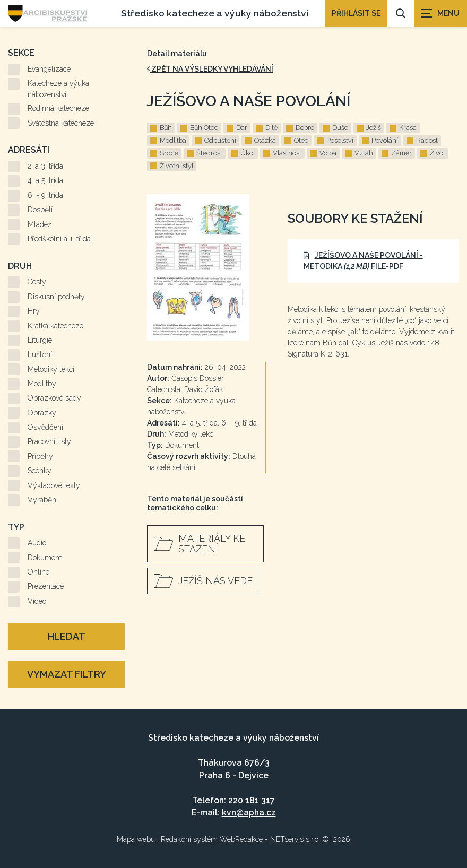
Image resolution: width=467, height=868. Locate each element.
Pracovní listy (49, 441)
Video (37, 601)
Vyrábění (43, 500)
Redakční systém (189, 839)
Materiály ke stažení (212, 544)
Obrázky (42, 413)
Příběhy (40, 456)
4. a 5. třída (45, 180)
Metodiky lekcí (51, 369)
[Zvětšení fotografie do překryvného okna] (207, 267)
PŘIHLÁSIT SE (356, 13)
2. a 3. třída (45, 166)
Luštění (40, 354)
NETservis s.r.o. (295, 839)
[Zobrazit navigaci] (440, 13)
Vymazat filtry (67, 674)
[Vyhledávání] (401, 13)
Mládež (40, 224)
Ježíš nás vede (215, 581)
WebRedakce (241, 839)
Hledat (67, 636)
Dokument (45, 558)
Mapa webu (136, 839)
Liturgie (40, 340)
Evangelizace (49, 69)
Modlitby (42, 384)
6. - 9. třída (45, 195)
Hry (34, 311)
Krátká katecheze (55, 326)
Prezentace (46, 586)
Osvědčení (45, 427)
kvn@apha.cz (249, 813)
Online (38, 572)
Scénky (40, 471)
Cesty (37, 282)
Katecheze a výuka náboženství (58, 89)
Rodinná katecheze (58, 108)
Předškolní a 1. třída (59, 239)
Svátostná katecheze (61, 123)
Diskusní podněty (56, 297)
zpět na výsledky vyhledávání (210, 69)
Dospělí (40, 210)
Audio (37, 543)
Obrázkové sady (54, 398)
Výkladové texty (54, 485)
